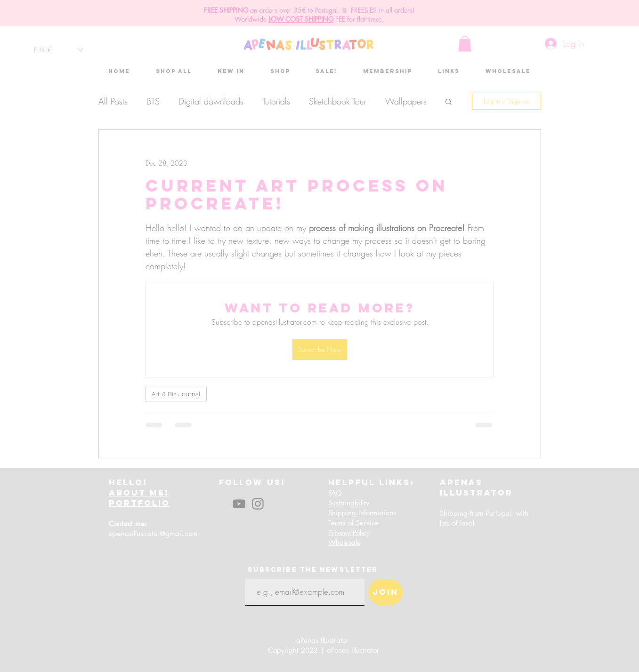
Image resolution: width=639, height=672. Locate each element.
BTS (153, 101)
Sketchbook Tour (338, 101)
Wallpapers (406, 101)
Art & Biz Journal (176, 394)
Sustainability (349, 503)
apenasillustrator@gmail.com (153, 533)
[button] (58, 50)
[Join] (385, 592)
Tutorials (276, 101)
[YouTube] (239, 504)
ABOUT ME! (139, 493)
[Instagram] (258, 504)
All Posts (113, 101)
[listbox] (58, 50)
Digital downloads (211, 101)
